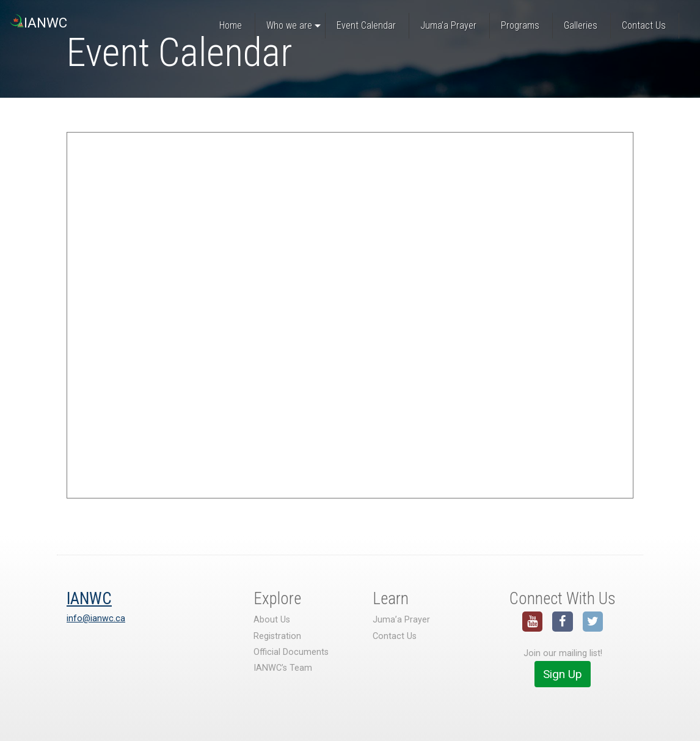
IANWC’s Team (283, 668)
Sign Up (563, 674)
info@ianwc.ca (96, 619)
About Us (272, 620)
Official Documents (291, 652)
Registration (277, 636)
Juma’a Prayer (401, 620)
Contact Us (395, 636)
